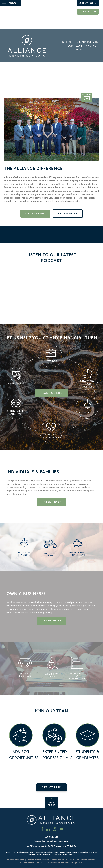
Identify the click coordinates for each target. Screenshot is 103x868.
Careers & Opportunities (39, 855)
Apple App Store (12, 852)
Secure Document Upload (63, 855)
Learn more (51, 620)
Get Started (88, 12)
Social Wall (92, 852)
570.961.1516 (52, 837)
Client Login (88, 3)
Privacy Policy (28, 852)
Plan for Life (51, 393)
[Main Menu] (10, 3)
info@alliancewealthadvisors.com (51, 841)
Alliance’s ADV (42, 852)
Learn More (68, 214)
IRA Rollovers (78, 852)
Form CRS (54, 852)
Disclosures (65, 852)
